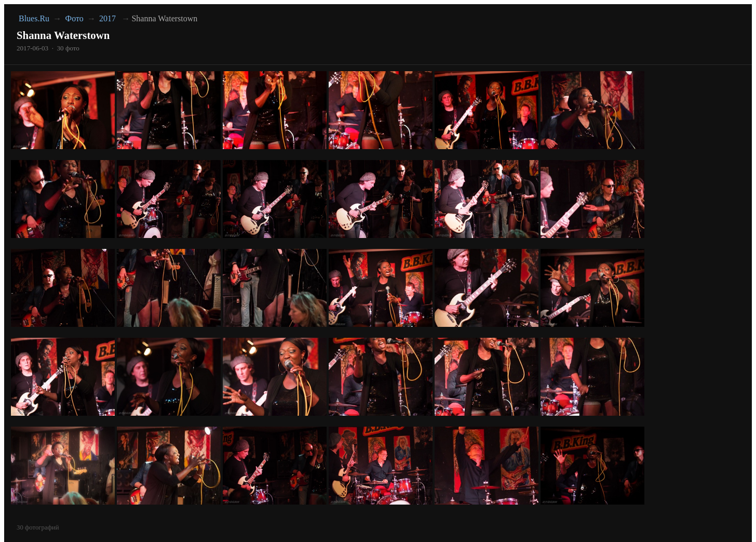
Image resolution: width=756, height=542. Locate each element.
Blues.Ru (34, 18)
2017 (107, 18)
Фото (75, 18)
